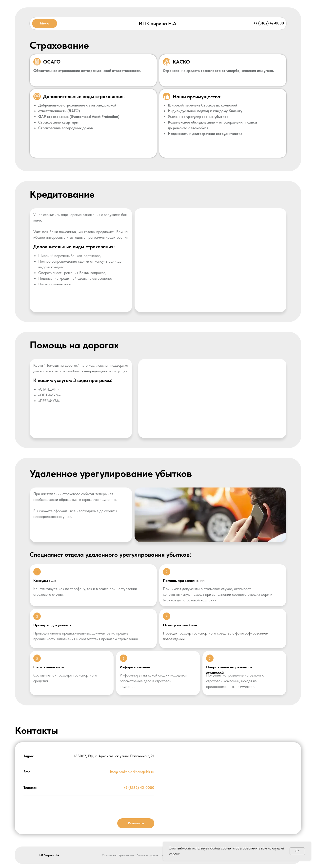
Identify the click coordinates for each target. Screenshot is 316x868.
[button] (45, 23)
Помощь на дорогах (147, 855)
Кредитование (126, 855)
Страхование (109, 855)
